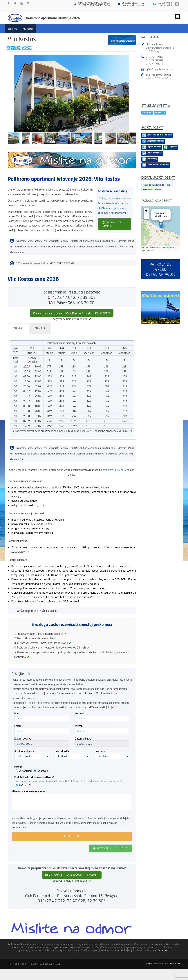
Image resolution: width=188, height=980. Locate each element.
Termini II (40, 328)
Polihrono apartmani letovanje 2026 (53, 18)
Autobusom (26, 771)
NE (30, 785)
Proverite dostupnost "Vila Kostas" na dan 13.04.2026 (72, 313)
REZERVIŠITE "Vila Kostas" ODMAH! (72, 875)
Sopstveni (43, 771)
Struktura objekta (24, 751)
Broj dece (100, 751)
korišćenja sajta (161, 950)
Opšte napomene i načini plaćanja (37, 611)
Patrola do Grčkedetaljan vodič (161, 269)
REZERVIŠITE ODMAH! (112, 224)
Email (17, 726)
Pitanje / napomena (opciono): (29, 791)
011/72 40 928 (154, 60)
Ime (16, 713)
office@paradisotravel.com (134, 3)
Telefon (79, 726)
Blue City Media (174, 963)
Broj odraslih (62, 751)
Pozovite (110, 848)
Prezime (79, 713)
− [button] (146, 217)
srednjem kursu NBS (114, 470)
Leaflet (145, 247)
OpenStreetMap (168, 247)
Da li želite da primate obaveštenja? (34, 777)
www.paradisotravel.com (134, 5)
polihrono (12, 29)
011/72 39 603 (154, 64)
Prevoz (18, 767)
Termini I (18, 328)
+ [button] (146, 211)
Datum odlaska (83, 739)
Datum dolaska (23, 739)
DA (21, 785)
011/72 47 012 (154, 57)
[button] (133, 59)
